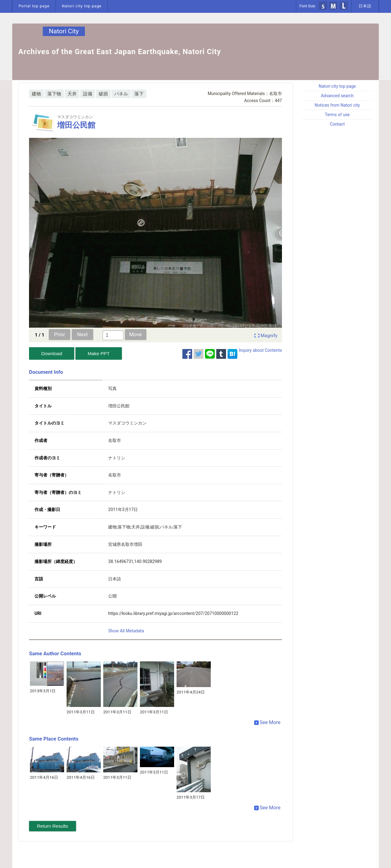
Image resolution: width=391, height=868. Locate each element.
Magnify (269, 336)
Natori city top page (82, 6)
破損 (103, 94)
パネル (121, 94)
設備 (88, 94)
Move (135, 334)
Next (83, 334)
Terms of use (337, 115)
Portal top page (34, 6)
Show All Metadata (126, 631)
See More (267, 722)
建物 (36, 94)
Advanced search (337, 96)
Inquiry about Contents (260, 350)
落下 (139, 94)
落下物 (54, 94)
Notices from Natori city (337, 105)
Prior (60, 334)
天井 (72, 94)
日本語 (365, 6)
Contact (337, 124)
